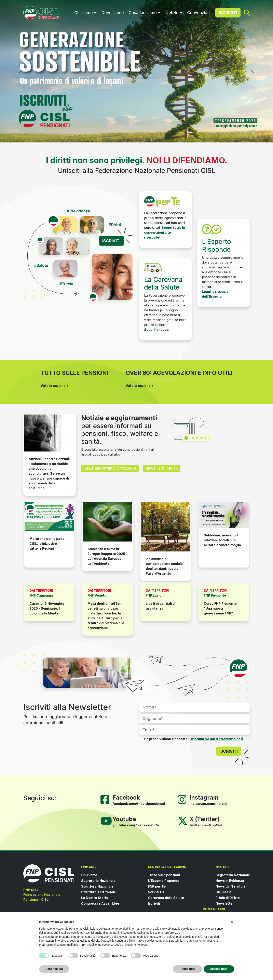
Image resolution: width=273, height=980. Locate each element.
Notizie (172, 13)
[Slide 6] (155, 140)
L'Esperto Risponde (164, 881)
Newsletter (225, 903)
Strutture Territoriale (99, 892)
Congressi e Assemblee (100, 903)
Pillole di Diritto (228, 898)
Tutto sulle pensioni (164, 875)
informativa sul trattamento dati (217, 739)
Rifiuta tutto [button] (187, 969)
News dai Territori (230, 886)
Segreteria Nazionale (98, 881)
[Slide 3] (133, 140)
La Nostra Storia (94, 898)
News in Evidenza (230, 881)
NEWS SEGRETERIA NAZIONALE (110, 469)
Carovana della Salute (166, 898)
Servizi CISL (158, 892)
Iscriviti (154, 903)
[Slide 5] (148, 140)
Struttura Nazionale (97, 886)
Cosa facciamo (143, 13)
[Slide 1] (118, 140)
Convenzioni (199, 13)
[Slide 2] (126, 140)
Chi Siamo (89, 875)
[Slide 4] (140, 140)
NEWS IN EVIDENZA (162, 469)
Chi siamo (84, 13)
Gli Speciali (224, 892)
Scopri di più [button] (54, 969)
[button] (232, 922)
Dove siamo (113, 13)
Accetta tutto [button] (219, 969)
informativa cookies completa (149, 941)
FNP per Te (157, 886)
